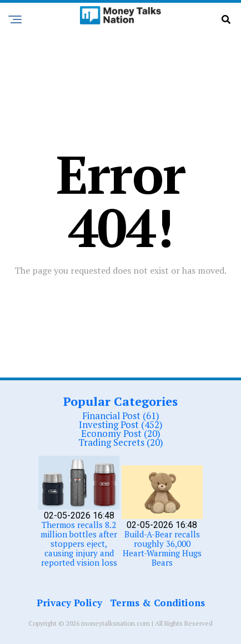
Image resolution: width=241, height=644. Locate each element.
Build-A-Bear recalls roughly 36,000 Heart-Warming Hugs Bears (162, 548)
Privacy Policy (69, 603)
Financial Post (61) (121, 416)
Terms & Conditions (157, 603)
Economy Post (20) (121, 433)
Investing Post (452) (121, 424)
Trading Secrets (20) (121, 442)
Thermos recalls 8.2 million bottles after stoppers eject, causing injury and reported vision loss (79, 544)
